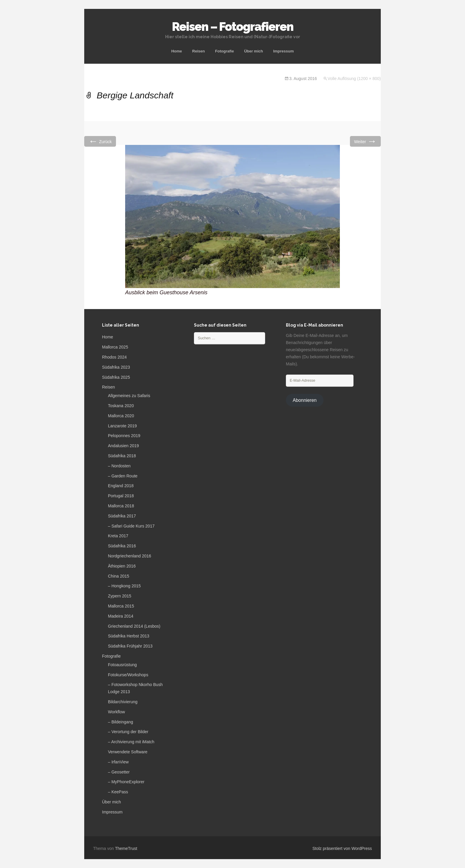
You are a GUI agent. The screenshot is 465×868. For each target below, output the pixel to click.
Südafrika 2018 (122, 456)
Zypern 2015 (120, 596)
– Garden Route (123, 476)
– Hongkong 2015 (124, 586)
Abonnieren (305, 400)
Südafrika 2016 (122, 546)
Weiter (365, 141)
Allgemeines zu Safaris (129, 396)
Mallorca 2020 (121, 416)
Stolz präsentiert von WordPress (342, 848)
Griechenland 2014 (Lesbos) (134, 626)
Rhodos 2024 (114, 357)
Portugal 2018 (121, 496)
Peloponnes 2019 (124, 436)
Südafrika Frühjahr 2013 (130, 646)
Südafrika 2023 (116, 367)
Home (176, 51)
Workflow (116, 712)
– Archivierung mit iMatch (131, 742)
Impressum (283, 51)
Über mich (254, 51)
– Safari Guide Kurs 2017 (131, 526)
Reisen (199, 51)
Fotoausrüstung (122, 665)
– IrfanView (118, 762)
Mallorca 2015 (121, 606)
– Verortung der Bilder (128, 732)
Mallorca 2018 (121, 506)
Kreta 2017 (118, 536)
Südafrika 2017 (122, 516)
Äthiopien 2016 (122, 566)
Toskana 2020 (121, 406)
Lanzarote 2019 (122, 426)
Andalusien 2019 (123, 446)
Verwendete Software (128, 752)
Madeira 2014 (121, 616)
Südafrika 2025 (116, 377)
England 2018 (121, 486)
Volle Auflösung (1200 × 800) (354, 79)
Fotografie (224, 51)
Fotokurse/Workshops (128, 675)
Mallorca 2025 (115, 347)
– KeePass (118, 792)
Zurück (100, 141)
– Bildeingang (121, 722)
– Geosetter (119, 772)
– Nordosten (119, 466)
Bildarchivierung (123, 702)
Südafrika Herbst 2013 (129, 636)
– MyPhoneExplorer (126, 782)
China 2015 (119, 576)
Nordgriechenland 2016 (130, 556)
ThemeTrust (126, 848)
